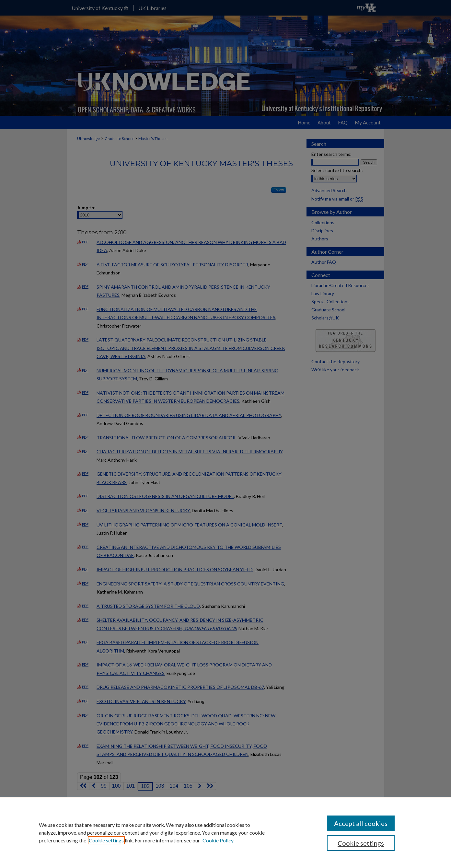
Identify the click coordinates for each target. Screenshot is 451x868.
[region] (225, 832)
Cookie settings (106, 840)
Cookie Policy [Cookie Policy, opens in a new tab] (218, 840)
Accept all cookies (361, 823)
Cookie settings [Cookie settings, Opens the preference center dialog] (361, 843)
